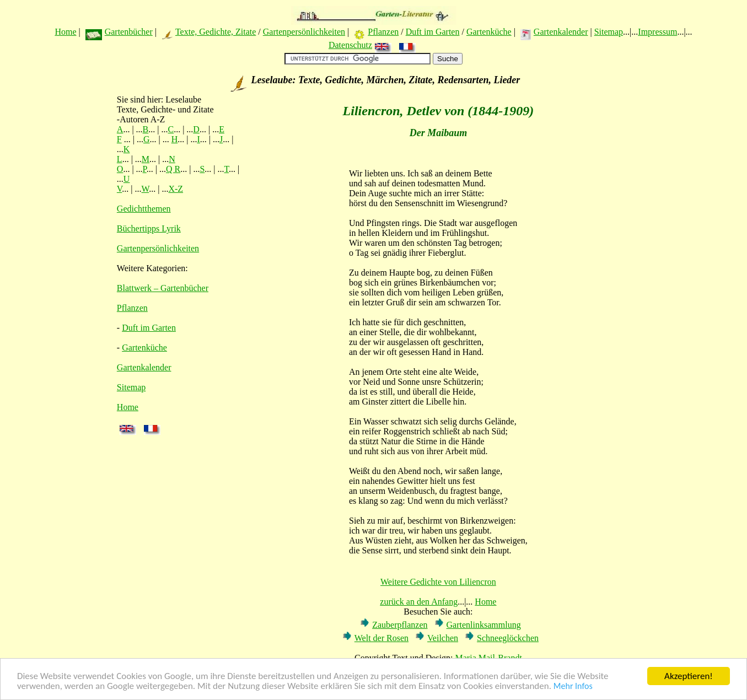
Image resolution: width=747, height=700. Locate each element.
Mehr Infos (573, 686)
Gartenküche (489, 32)
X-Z (176, 189)
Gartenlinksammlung (484, 625)
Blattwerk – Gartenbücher (163, 288)
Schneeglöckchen (508, 638)
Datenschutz (350, 45)
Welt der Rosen (381, 638)
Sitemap (609, 32)
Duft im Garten (433, 32)
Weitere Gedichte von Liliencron (438, 582)
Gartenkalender (561, 32)
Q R (173, 169)
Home (65, 32)
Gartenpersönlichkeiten (304, 32)
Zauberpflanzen (400, 625)
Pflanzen (383, 32)
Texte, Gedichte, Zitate (216, 32)
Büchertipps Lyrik (149, 228)
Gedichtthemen (144, 209)
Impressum (657, 32)
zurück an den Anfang (419, 602)
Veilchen (443, 638)
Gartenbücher (129, 32)
